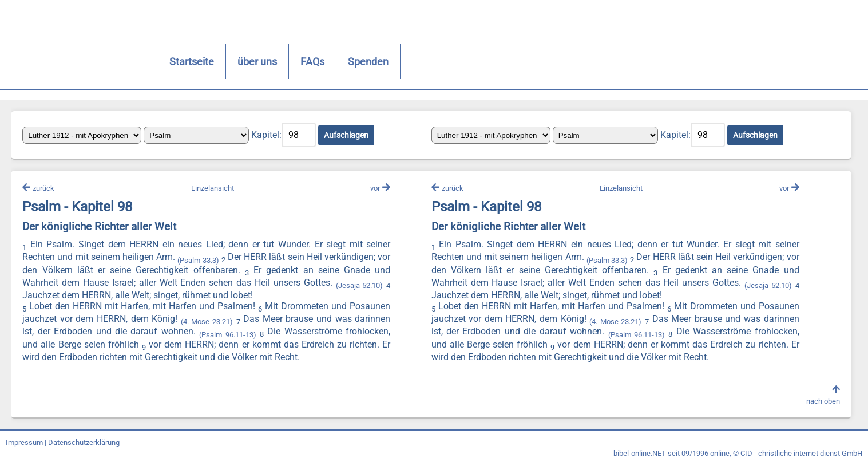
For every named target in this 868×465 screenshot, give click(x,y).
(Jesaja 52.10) (360, 286)
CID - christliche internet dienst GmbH (801, 454)
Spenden (342, 62)
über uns (231, 62)
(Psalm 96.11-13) (227, 335)
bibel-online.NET (640, 454)
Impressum (24, 444)
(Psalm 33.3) (199, 260)
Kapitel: (267, 135)
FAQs (286, 62)
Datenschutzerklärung (84, 444)
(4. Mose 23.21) (207, 322)
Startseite (165, 62)
